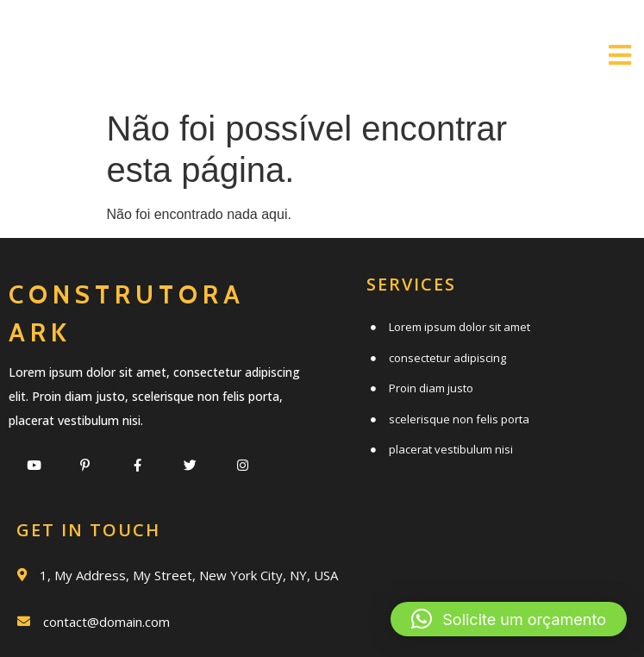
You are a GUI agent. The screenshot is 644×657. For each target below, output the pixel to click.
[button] (509, 619)
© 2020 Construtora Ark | (271, 612)
